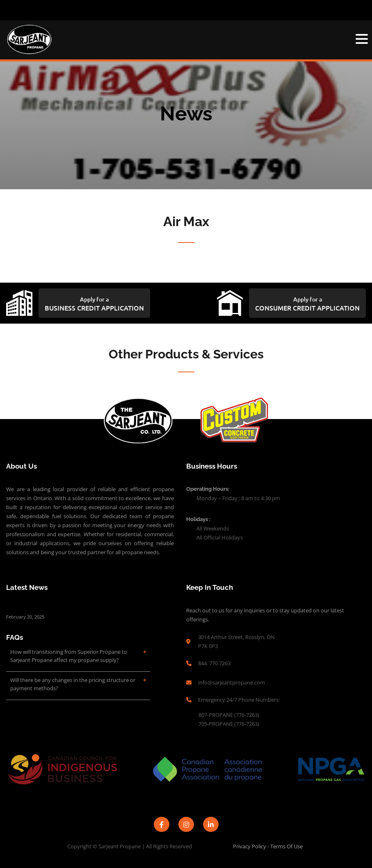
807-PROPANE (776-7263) (229, 715)
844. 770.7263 (214, 663)
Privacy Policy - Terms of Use (268, 846)
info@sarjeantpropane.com (232, 682)
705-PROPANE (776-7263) (229, 724)
